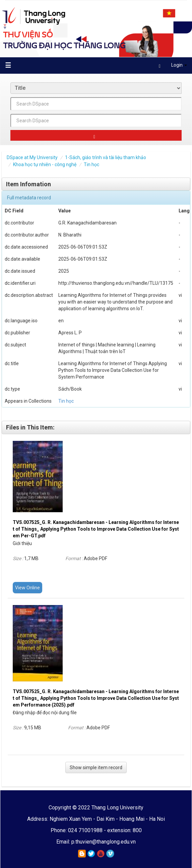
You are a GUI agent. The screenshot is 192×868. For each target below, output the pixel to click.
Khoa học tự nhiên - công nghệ (45, 164)
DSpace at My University (32, 157)
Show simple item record (96, 767)
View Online (27, 588)
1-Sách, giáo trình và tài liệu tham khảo (106, 157)
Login (173, 66)
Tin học (91, 164)
